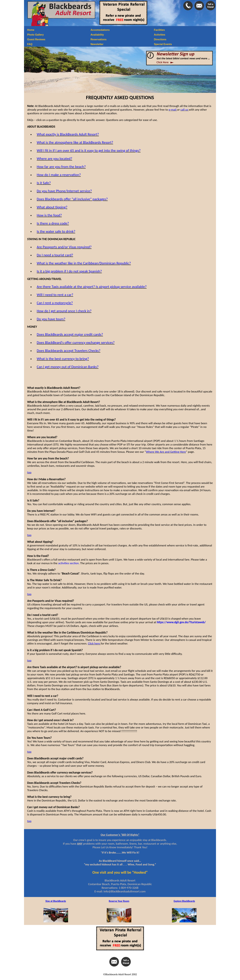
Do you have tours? (51, 319)
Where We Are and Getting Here (166, 452)
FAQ (30, 44)
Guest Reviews (36, 39)
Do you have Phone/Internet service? (64, 191)
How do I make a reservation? (59, 175)
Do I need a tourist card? (55, 255)
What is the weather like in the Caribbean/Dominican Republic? (84, 263)
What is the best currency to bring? (63, 359)
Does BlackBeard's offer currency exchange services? (76, 342)
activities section (68, 563)
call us (185, 110)
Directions (160, 39)
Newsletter (97, 44)
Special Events (163, 44)
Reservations (99, 39)
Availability (97, 35)
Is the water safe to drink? (56, 231)
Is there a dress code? (53, 223)
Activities (160, 35)
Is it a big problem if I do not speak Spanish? (69, 271)
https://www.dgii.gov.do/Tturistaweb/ (181, 622)
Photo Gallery (35, 35)
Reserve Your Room (119, 901)
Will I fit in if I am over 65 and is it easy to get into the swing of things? (89, 150)
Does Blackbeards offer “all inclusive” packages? (72, 199)
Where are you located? (54, 159)
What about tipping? (52, 207)
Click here (94, 643)
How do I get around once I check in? (64, 311)
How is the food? (49, 215)
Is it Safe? (44, 183)
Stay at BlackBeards (56, 901)
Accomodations (100, 30)
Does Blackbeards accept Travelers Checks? (69, 351)
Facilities (159, 30)
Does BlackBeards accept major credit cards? (70, 334)
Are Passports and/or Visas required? (64, 247)
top (29, 472)
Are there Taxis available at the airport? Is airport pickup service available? (92, 287)
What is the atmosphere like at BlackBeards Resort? (75, 142)
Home (31, 30)
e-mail (173, 110)
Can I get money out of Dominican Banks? (68, 367)
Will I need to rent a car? (55, 295)
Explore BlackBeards (184, 901)
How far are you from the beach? (61, 167)
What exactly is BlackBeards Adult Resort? (68, 134)
